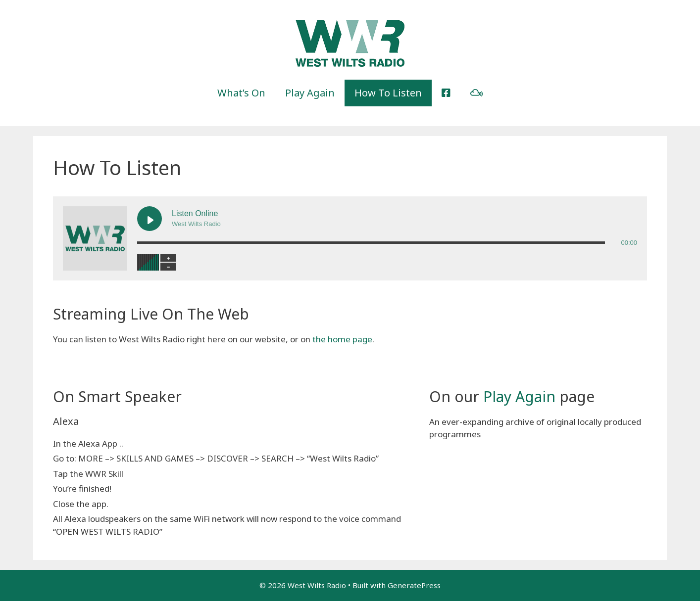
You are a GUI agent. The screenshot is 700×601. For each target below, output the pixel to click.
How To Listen (388, 93)
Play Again (310, 93)
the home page (342, 339)
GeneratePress (414, 585)
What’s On (241, 93)
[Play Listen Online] (150, 219)
